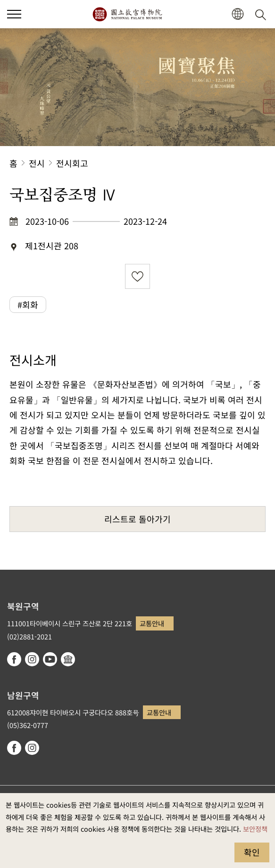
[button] (237, 14)
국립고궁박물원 (127, 14)
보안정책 (255, 829)
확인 (252, 852)
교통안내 (152, 623)
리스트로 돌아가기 (137, 519)
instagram (32, 659)
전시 (37, 163)
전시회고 (72, 163)
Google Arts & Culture (68, 659)
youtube (50, 659)
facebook (14, 659)
